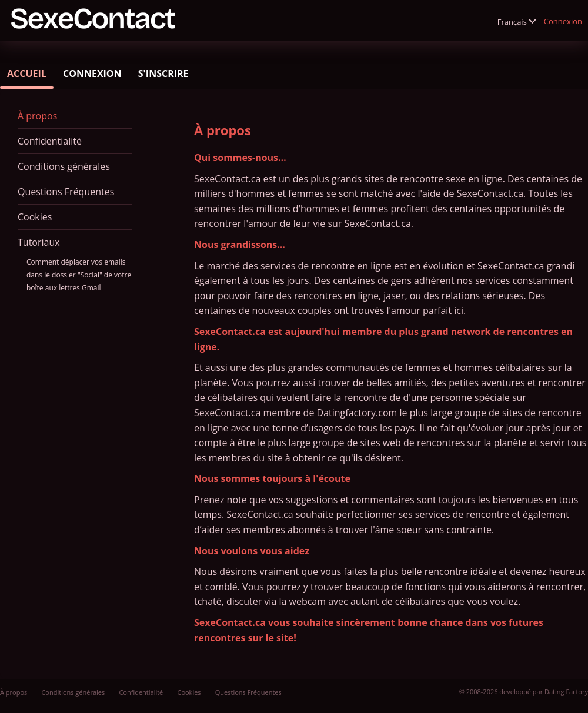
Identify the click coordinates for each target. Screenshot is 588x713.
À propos (37, 116)
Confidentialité (50, 141)
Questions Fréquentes (66, 192)
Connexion (563, 21)
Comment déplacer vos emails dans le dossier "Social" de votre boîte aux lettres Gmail (79, 275)
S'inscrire (163, 73)
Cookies (35, 217)
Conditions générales (64, 166)
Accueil (27, 73)
